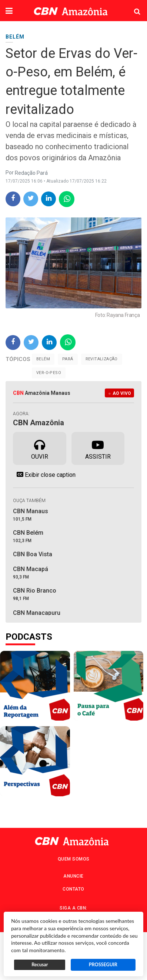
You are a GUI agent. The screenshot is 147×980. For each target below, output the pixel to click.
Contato (73, 889)
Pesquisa (131, 6)
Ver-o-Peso (49, 373)
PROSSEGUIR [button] (103, 965)
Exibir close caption (44, 475)
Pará (68, 359)
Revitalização (102, 359)
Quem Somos (74, 859)
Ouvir (40, 448)
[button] (9, 12)
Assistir (98, 448)
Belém (43, 359)
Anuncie (73, 876)
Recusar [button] (40, 965)
